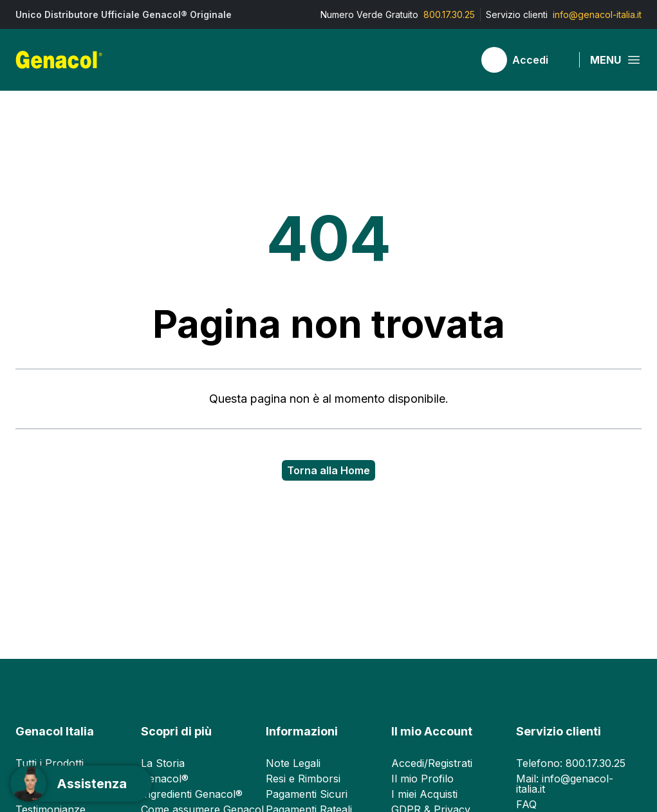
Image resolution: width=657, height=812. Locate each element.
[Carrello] (456, 60)
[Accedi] (524, 60)
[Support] (81, 784)
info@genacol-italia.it (597, 14)
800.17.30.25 (449, 14)
